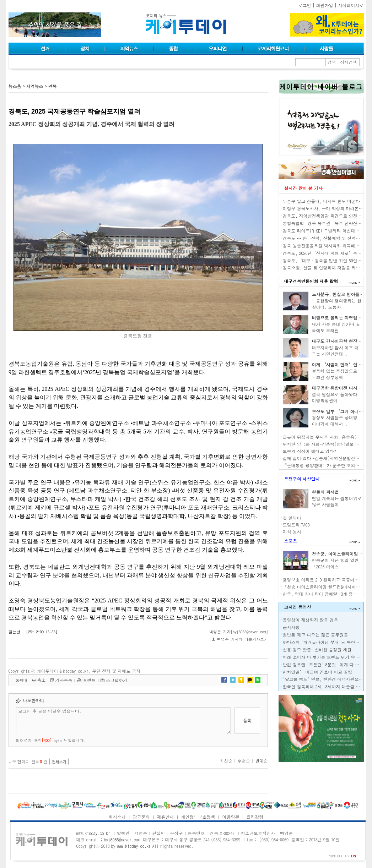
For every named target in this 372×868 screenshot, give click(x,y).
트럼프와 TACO (296, 525)
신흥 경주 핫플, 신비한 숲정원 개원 (317, 649)
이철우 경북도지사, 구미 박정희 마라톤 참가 (326, 208)
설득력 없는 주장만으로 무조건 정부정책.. (335, 374)
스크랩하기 (117, 680)
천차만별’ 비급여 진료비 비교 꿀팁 (318, 672)
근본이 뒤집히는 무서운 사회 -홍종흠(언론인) (327, 437)
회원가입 (325, 5)
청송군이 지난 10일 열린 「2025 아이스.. (335, 563)
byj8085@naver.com (122, 839)
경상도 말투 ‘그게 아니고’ (340, 411)
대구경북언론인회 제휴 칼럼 (311, 281)
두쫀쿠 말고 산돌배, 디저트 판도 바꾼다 (322, 201)
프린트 (89, 680)
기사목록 (64, 680)
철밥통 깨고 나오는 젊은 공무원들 (316, 635)
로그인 (305, 5)
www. (93, 833)
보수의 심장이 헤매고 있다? (309, 451)
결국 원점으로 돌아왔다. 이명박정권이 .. (336, 397)
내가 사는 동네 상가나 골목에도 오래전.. (336, 327)
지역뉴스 (34, 86)
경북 (52, 86)
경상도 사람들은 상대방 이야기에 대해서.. (335, 421)
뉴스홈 (15, 86)
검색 (332, 62)
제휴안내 (166, 817)
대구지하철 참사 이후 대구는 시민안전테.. (335, 351)
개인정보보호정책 (198, 817)
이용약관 (231, 817)
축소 (41, 680)
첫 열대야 (292, 518)
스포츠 (291, 541)
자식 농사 (292, 532)
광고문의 (141, 817)
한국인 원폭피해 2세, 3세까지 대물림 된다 (324, 686)
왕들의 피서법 (325, 492)
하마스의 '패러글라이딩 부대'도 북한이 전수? (327, 642)
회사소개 (117, 817)
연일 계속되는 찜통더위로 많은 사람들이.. (337, 501)
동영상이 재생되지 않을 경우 (311, 620)
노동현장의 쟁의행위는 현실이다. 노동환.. (337, 304)
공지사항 (291, 627)
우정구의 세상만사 (302, 479)
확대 (23, 680)
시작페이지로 (351, 5)
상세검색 (349, 62)
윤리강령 (255, 817)
